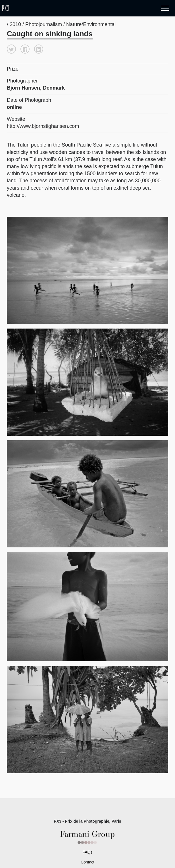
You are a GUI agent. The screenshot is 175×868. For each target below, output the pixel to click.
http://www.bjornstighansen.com (43, 126)
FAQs (87, 852)
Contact (88, 862)
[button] (11, 49)
